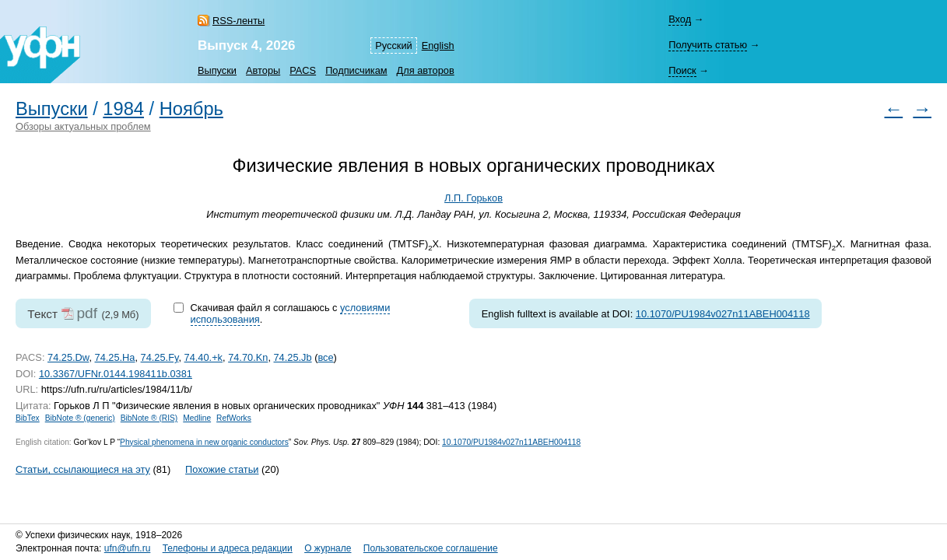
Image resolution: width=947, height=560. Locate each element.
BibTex (28, 418)
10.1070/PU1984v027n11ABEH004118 (723, 314)
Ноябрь (191, 109)
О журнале (328, 548)
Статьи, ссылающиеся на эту (83, 469)
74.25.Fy (160, 357)
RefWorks (234, 418)
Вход (680, 19)
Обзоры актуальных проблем (83, 126)
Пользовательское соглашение (431, 548)
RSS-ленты (239, 21)
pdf (87, 313)
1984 (123, 109)
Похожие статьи (222, 469)
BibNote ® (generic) (80, 418)
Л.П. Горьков (473, 198)
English (438, 45)
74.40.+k (203, 357)
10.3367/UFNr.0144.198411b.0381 (116, 374)
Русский (393, 45)
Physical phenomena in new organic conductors (204, 442)
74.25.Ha (115, 357)
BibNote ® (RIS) (149, 418)
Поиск (682, 70)
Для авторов (426, 70)
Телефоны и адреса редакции (228, 548)
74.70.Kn (248, 357)
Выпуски (217, 70)
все (325, 357)
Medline (197, 418)
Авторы (263, 70)
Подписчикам (356, 70)
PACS (303, 70)
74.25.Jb (293, 357)
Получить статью (708, 45)
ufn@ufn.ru (128, 548)
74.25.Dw (68, 357)
